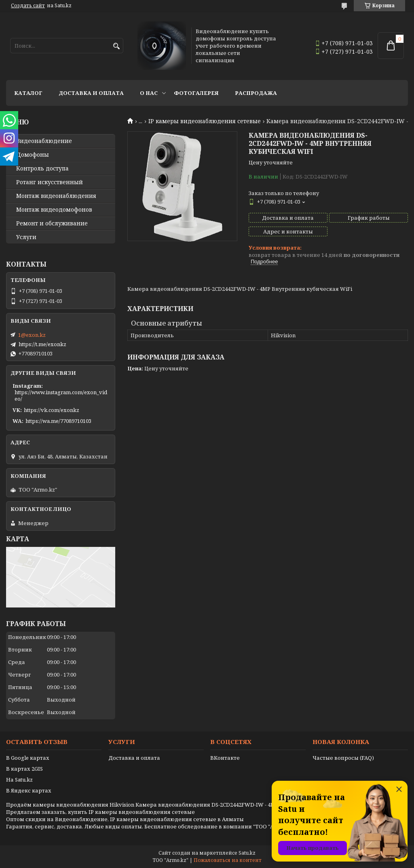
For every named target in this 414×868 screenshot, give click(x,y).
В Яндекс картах (29, 790)
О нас (149, 93)
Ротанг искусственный (50, 182)
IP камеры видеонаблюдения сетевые (205, 121)
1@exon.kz (32, 335)
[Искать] (116, 46)
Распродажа (256, 93)
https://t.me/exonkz (42, 344)
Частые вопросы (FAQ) (343, 758)
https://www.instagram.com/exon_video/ (61, 395)
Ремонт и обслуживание (52, 223)
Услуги (26, 237)
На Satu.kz (19, 780)
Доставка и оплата (91, 93)
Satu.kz (247, 853)
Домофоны (33, 155)
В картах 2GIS (24, 769)
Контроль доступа (42, 168)
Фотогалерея (196, 93)
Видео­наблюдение (44, 141)
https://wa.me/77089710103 (58, 421)
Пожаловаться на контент (228, 860)
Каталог (28, 93)
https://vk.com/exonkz (52, 410)
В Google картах (28, 758)
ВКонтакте (225, 758)
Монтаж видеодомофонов (54, 210)
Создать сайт (28, 6)
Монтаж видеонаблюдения (56, 196)
